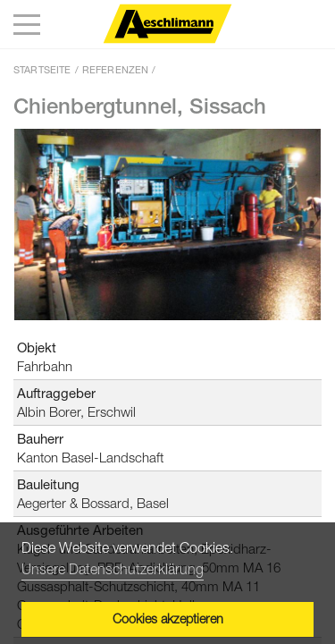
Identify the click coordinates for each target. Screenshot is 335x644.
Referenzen (116, 69)
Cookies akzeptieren (168, 619)
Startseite (42, 69)
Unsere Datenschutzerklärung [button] (113, 569)
